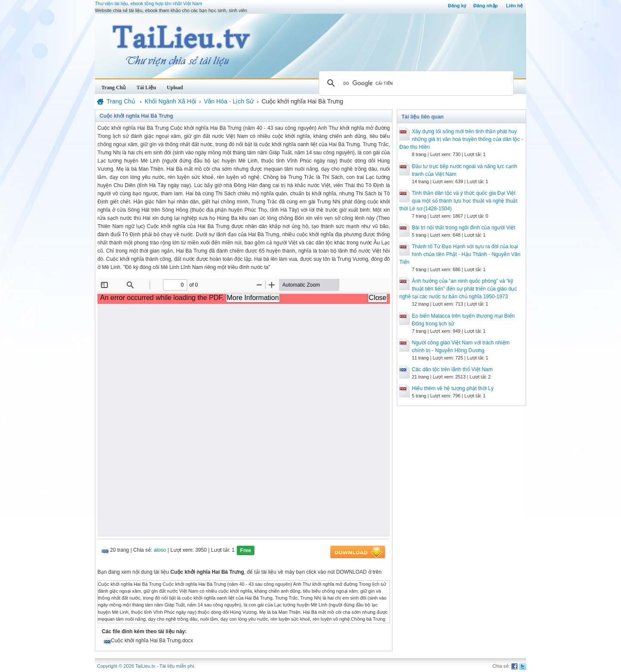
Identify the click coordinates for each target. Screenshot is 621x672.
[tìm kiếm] (415, 83)
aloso (160, 550)
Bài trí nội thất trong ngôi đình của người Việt (464, 228)
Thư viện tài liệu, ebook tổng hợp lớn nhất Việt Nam (149, 3)
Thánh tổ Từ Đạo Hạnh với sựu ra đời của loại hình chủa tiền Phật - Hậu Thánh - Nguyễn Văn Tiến (460, 254)
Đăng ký (457, 6)
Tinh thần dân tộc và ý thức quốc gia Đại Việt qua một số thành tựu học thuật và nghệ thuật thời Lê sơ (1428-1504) (458, 201)
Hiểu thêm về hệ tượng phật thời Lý (453, 388)
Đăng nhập (486, 6)
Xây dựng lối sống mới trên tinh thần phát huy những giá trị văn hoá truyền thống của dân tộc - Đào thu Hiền (461, 139)
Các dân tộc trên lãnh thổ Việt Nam (452, 369)
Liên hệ (514, 6)
